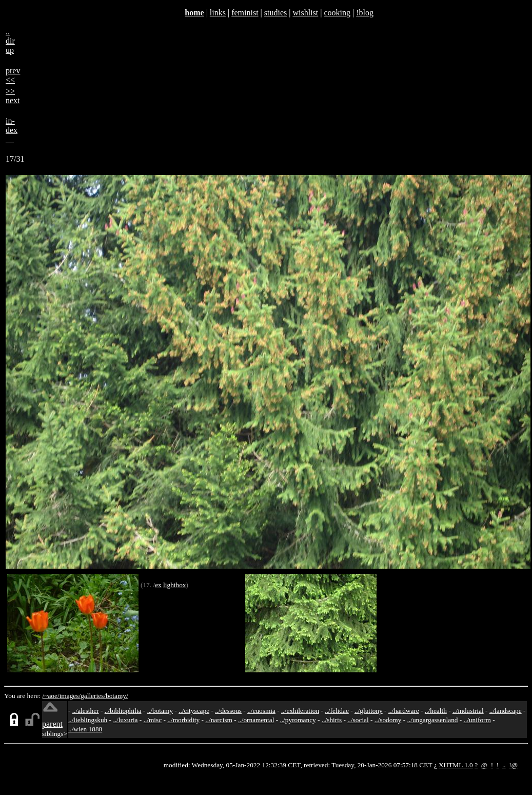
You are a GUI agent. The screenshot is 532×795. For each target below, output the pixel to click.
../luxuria (125, 720)
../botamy (160, 711)
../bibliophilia (123, 711)
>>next (13, 96)
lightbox (174, 585)
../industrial (468, 711)
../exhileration (300, 711)
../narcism (219, 720)
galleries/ (93, 696)
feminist (245, 13)
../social (358, 720)
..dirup (10, 41)
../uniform (477, 720)
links (218, 13)
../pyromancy (298, 720)
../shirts (332, 720)
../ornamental (256, 720)
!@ (513, 765)
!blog (365, 13)
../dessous (228, 711)
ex (158, 585)
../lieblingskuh (88, 720)
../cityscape (194, 711)
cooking (337, 13)
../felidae (337, 711)
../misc (153, 720)
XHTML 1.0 (456, 765)
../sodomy (388, 720)
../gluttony (369, 711)
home (194, 13)
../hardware (404, 711)
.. (504, 765)
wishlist (305, 13)
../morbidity (183, 720)
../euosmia (261, 711)
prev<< (13, 75)
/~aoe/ (51, 696)
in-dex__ (12, 130)
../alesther (86, 711)
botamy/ (117, 696)
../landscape (506, 711)
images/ (70, 696)
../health (436, 711)
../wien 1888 (85, 729)
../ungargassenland (433, 720)
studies (275, 13)
